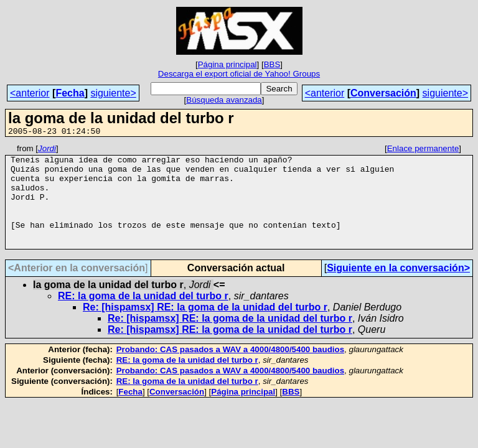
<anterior (30, 93)
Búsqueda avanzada (224, 100)
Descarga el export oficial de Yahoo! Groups (239, 74)
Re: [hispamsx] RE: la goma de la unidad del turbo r (205, 328)
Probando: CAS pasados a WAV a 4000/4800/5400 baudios (230, 370)
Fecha (70, 93)
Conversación (383, 93)
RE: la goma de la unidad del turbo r (143, 316)
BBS (272, 64)
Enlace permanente (423, 150)
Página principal (227, 64)
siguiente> (113, 93)
